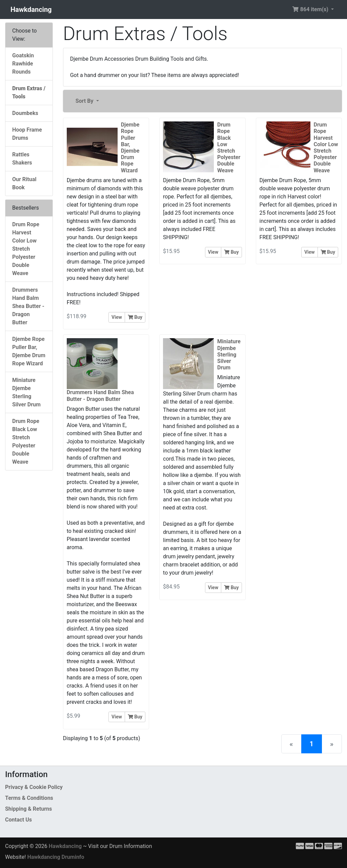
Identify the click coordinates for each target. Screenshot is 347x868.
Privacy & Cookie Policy (34, 787)
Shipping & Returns (28, 809)
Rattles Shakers (22, 159)
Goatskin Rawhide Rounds (23, 64)
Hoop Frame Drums (27, 134)
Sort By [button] (85, 101)
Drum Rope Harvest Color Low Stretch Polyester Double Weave (26, 249)
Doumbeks (25, 113)
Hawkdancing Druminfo (56, 857)
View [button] (117, 317)
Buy (135, 317)
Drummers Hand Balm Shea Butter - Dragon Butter (28, 306)
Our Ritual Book (24, 183)
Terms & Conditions (29, 798)
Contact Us (18, 820)
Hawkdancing (31, 9)
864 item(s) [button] (311, 9)
